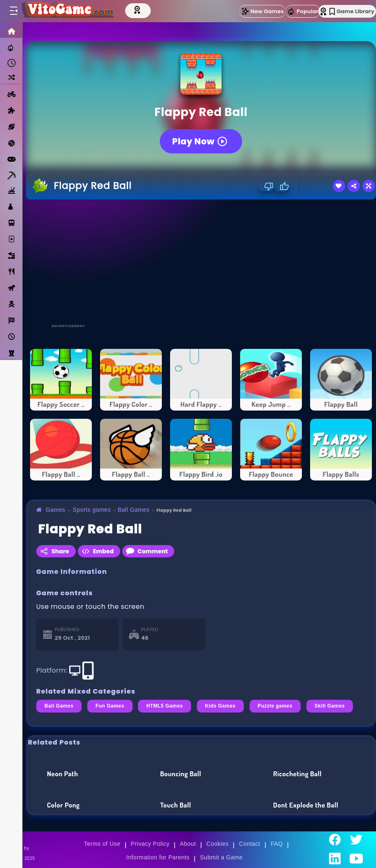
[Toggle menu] (13, 11)
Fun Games (110, 706)
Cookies (217, 844)
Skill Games (330, 706)
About (188, 844)
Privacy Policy (150, 844)
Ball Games (134, 510)
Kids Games (220, 706)
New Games (262, 11)
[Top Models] (139, 9)
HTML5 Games (165, 706)
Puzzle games (275, 706)
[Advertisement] (199, 261)
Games (56, 510)
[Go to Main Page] (68, 11)
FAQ (277, 844)
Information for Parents (158, 857)
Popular (303, 12)
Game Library (352, 11)
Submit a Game (222, 857)
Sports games (92, 510)
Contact (250, 844)
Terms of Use (102, 844)
